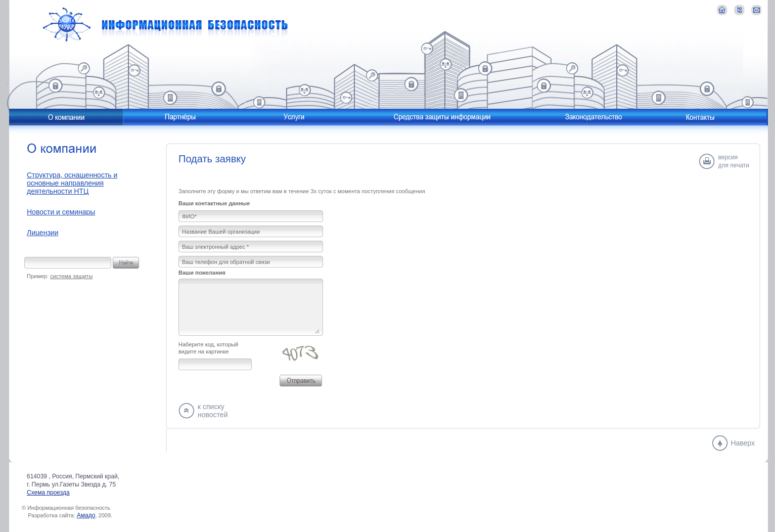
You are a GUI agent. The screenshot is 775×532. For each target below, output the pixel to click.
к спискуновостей (213, 411)
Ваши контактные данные (214, 203)
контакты (757, 10)
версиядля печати (734, 161)
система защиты (71, 276)
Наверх (743, 443)
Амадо (86, 515)
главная (722, 10)
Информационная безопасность (165, 25)
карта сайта (739, 10)
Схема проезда (48, 493)
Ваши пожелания (202, 273)
